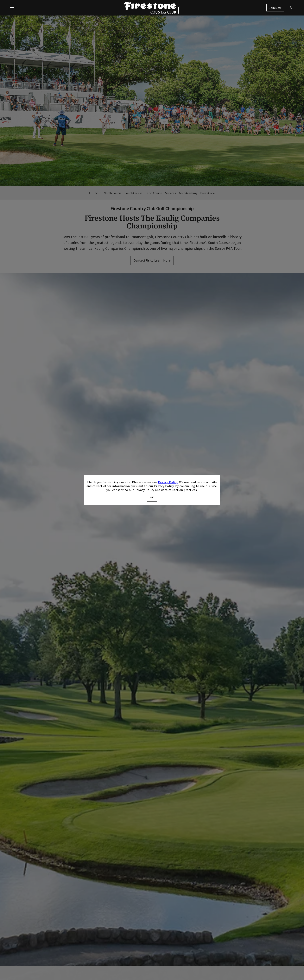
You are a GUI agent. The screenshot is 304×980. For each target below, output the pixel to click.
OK (152, 497)
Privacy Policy (168, 482)
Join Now (275, 8)
